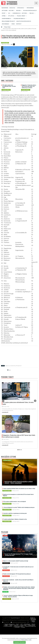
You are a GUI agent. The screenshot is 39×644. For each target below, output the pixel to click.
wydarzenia (13, 366)
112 (22, 624)
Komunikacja (17, 13)
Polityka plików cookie (26, 640)
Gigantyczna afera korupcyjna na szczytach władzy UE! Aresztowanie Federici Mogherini (18, 495)
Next (35, 401)
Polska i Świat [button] (22, 16)
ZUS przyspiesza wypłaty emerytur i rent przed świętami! (14, 501)
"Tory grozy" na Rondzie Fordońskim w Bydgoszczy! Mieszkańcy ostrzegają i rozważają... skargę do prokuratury (18, 596)
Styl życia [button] (12, 16)
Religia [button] (32, 13)
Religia (6, 625)
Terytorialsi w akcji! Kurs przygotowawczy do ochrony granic (15, 513)
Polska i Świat (7, 27)
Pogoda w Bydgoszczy (30, 10)
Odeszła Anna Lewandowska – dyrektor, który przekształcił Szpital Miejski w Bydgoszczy (18, 580)
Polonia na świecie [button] (20, 18)
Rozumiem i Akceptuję (19, 642)
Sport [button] (4, 13)
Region (34, 622)
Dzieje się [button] (13, 8)
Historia (33, 624)
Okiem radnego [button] (7, 18)
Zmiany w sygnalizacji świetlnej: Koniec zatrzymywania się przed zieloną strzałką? (19, 488)
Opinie (11, 625)
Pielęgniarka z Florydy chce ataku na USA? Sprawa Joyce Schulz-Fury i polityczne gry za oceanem (29, 86)
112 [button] (10, 13)
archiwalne (17, 627)
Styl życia (16, 625)
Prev (3, 401)
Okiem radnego (32, 625)
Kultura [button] (12, 10)
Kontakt (19, 24)
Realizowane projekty (9, 21)
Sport (18, 624)
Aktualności (19, 366)
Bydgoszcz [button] (21, 8)
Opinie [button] (4, 16)
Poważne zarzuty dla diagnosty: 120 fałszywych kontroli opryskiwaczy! (17, 574)
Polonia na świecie (8, 626)
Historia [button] (25, 13)
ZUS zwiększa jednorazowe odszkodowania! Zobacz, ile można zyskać (9, 86)
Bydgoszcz (33, 618)
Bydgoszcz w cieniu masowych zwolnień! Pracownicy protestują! (16, 561)
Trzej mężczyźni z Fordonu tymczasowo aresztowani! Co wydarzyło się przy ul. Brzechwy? (18, 567)
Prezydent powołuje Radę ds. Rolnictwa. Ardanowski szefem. (15, 519)
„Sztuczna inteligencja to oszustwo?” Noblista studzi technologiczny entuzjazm (19, 507)
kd (12, 44)
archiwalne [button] (6, 24)
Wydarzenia (30, 8)
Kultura (33, 621)
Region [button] (19, 10)
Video (13, 24)
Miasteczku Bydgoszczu (24, 21)
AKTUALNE (5, 10)
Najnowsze (5, 8)
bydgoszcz (7, 366)
